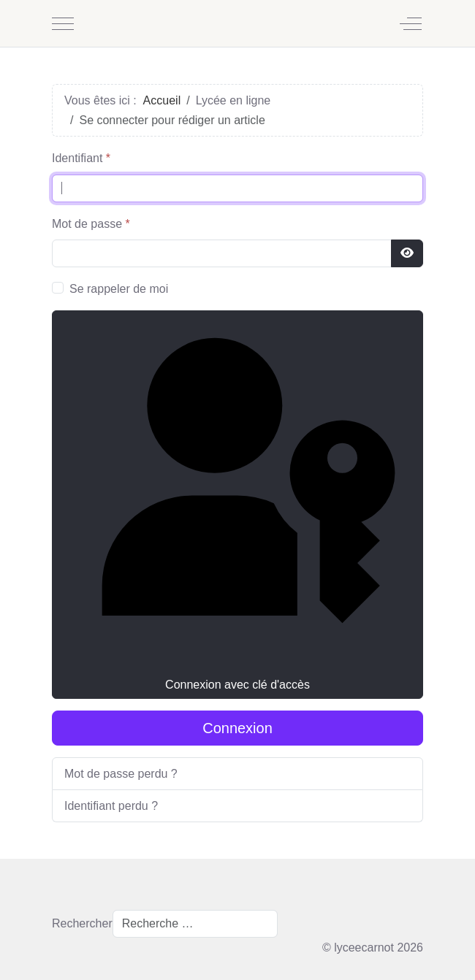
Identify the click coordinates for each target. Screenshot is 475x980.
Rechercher (82, 923)
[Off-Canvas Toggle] (411, 23)
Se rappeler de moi (119, 289)
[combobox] (195, 924)
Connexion (237, 728)
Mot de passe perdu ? (121, 774)
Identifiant (81, 158)
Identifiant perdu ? (111, 806)
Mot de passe (91, 224)
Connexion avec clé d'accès (237, 503)
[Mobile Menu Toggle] (63, 23)
